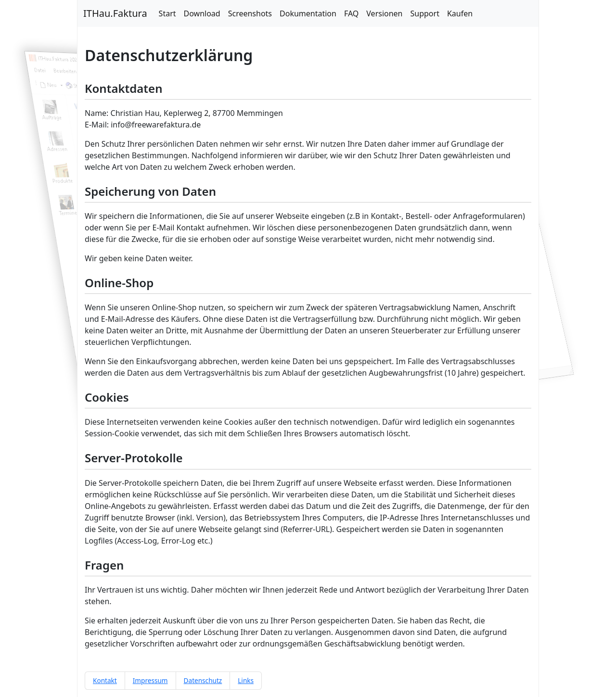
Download (202, 13)
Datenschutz (203, 680)
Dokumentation (308, 13)
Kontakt (105, 680)
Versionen (384, 13)
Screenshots (250, 13)
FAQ (351, 13)
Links (246, 680)
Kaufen (460, 13)
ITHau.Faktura (115, 13)
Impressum (150, 680)
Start (167, 13)
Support (425, 13)
